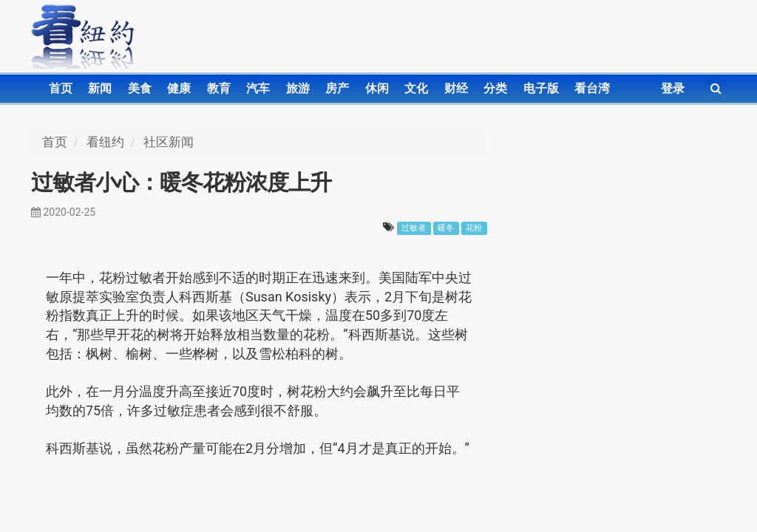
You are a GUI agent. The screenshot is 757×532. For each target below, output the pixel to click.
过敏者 (414, 228)
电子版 (541, 88)
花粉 (474, 228)
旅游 (298, 88)
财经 (456, 88)
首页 (61, 88)
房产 (337, 88)
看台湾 (592, 88)
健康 (179, 88)
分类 (495, 88)
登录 (673, 88)
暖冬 (446, 228)
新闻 (100, 88)
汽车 (258, 88)
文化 (416, 88)
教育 (219, 88)
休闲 (377, 88)
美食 (140, 88)
